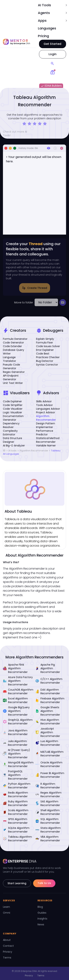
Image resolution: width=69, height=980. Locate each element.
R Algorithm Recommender (48, 786)
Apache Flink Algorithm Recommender (15, 668)
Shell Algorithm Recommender (48, 812)
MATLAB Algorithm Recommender (49, 754)
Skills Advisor (44, 401)
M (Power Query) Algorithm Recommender (16, 754)
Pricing (43, 36)
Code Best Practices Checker (48, 355)
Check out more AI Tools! (18, 133)
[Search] (52, 64)
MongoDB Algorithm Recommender (18, 764)
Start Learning (17, 883)
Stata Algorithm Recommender (48, 830)
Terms (7, 958)
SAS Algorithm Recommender (48, 803)
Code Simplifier (13, 405)
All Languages (11, 454)
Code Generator (13, 343)
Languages (47, 28)
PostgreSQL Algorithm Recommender (15, 775)
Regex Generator (14, 372)
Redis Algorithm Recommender (15, 794)
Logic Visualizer (13, 412)
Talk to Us (44, 883)
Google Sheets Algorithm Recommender (48, 711)
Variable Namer (46, 446)
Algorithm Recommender (46, 418)
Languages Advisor (48, 409)
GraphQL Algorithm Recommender (18, 722)
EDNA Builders (51, 86)
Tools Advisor (44, 405)
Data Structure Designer (13, 440)
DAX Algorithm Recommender (48, 692)
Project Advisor (46, 412)
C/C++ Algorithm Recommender (49, 681)
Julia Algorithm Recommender (15, 743)
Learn (6, 907)
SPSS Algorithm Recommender (15, 821)
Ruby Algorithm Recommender (15, 803)
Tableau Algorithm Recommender (17, 839)
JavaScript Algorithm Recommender (48, 732)
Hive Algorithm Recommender (48, 722)
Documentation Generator (13, 418)
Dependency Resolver (11, 425)
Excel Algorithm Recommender (15, 700)
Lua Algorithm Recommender (48, 743)
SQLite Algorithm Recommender (16, 830)
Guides (42, 913)
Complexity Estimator (10, 433)
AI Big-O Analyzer (14, 446)
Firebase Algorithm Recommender (50, 700)
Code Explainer (12, 401)
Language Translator (9, 359)
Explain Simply (45, 339)
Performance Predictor (45, 433)
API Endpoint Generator (11, 377)
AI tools (13, 451)
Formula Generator (15, 339)
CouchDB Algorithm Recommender (18, 692)
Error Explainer (45, 350)
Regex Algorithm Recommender (48, 794)
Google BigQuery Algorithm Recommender (16, 711)
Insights (42, 919)
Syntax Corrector (47, 365)
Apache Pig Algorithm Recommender (48, 668)
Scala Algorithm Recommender (16, 812)
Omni (7, 913)
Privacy (8, 952)
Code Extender (12, 346)
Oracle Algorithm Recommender (49, 764)
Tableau (56, 451)
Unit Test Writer (13, 383)
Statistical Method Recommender (48, 440)
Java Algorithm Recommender (15, 732)
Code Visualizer (13, 409)
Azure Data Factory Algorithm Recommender (18, 681)
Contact (8, 946)
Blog (40, 907)
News (41, 924)
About (7, 940)
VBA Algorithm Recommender (48, 839)
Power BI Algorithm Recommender (50, 775)
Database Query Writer (14, 352)
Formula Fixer (45, 343)
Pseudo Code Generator (11, 366)
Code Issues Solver (48, 346)
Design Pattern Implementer (46, 425)
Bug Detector (45, 361)
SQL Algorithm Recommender (48, 821)
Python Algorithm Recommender (17, 786)
